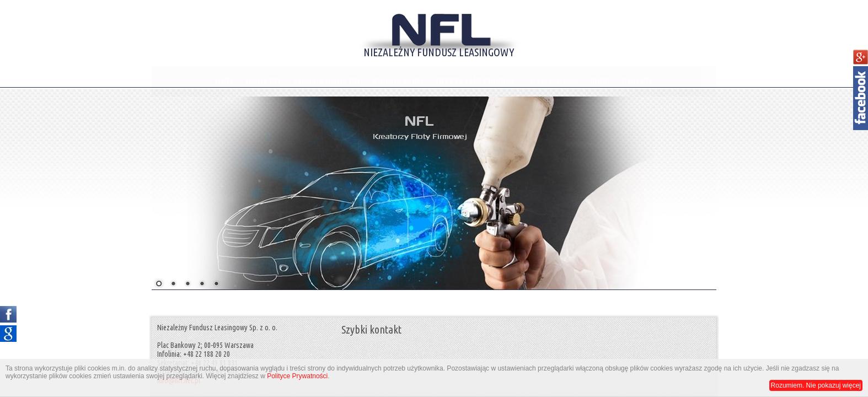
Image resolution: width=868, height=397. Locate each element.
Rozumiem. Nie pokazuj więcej (816, 385)
